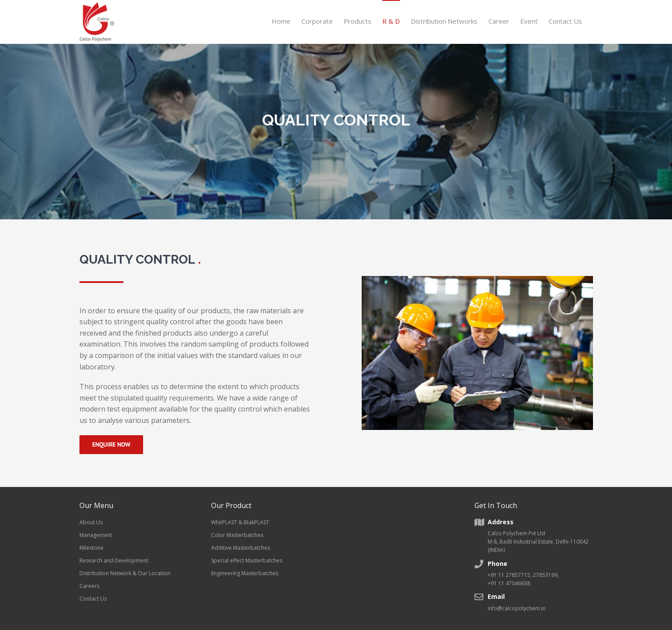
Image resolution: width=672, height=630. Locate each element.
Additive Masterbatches (241, 548)
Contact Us (93, 599)
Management (96, 535)
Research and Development (114, 560)
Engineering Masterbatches (245, 573)
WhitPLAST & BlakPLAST (240, 522)
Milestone (92, 548)
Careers (89, 586)
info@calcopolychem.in (517, 608)
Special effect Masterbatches (247, 560)
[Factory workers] (477, 279)
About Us (91, 522)
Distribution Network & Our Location (125, 573)
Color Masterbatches (237, 535)
